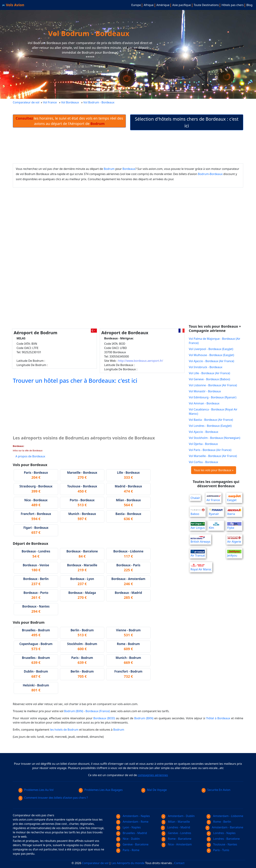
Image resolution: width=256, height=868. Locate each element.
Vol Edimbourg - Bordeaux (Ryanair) (213, 397)
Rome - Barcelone (177, 839)
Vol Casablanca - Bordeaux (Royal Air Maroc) (213, 412)
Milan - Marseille (176, 822)
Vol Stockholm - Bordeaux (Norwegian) (214, 438)
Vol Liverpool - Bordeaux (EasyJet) (211, 349)
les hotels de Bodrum (64, 730)
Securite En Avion (216, 790)
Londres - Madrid (175, 827)
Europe (136, 5)
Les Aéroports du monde (128, 863)
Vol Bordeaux (70, 102)
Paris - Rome (128, 850)
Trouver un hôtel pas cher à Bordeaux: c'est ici (75, 381)
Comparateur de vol (26, 102)
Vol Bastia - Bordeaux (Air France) (211, 420)
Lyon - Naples (128, 827)
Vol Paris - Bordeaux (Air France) (210, 450)
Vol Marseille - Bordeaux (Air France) (213, 456)
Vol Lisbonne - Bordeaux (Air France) (213, 385)
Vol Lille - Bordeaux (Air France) (209, 373)
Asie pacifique (182, 5)
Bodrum (109, 169)
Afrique (149, 5)
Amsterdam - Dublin (178, 816)
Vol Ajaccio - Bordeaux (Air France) (211, 361)
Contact (179, 863)
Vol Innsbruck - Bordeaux (206, 367)
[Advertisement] (128, 147)
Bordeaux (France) (98, 711)
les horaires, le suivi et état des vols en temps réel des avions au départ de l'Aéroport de (69, 121)
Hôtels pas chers (233, 5)
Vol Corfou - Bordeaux (203, 462)
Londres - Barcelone (223, 839)
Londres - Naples (221, 833)
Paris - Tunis (218, 850)
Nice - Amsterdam (177, 844)
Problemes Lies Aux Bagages (101, 790)
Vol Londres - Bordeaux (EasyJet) (210, 426)
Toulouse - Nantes (222, 844)
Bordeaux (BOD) (104, 718)
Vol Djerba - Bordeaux (203, 444)
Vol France (50, 102)
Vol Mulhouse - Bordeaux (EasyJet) (211, 355)
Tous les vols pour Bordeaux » (214, 470)
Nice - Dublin (128, 839)
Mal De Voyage (154, 790)
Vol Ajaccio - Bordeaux (204, 432)
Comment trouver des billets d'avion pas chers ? (53, 798)
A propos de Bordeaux (30, 456)
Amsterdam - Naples (133, 816)
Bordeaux (129, 169)
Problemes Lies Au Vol (36, 790)
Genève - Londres (176, 833)
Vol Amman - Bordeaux (204, 403)
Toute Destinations (206, 5)
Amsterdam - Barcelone (224, 827)
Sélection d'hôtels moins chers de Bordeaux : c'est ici (187, 122)
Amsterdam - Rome (132, 822)
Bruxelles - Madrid (132, 833)
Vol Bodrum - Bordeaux (99, 102)
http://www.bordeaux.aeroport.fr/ (141, 361)
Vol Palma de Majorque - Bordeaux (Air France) (214, 341)
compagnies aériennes (153, 775)
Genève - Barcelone (132, 844)
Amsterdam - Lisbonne (225, 816)
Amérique (163, 5)
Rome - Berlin (219, 822)
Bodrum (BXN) (74, 711)
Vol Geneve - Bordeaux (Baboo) (209, 379)
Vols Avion (13, 5)
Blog (249, 5)
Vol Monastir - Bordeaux (205, 391)
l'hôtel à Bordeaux (218, 718)
